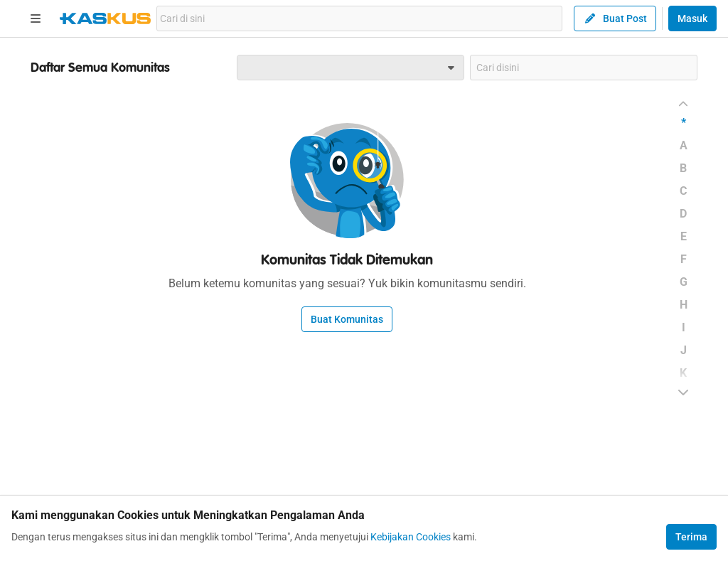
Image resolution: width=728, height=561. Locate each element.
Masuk (692, 18)
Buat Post (615, 18)
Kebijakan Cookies (411, 537)
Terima (691, 537)
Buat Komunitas (347, 319)
